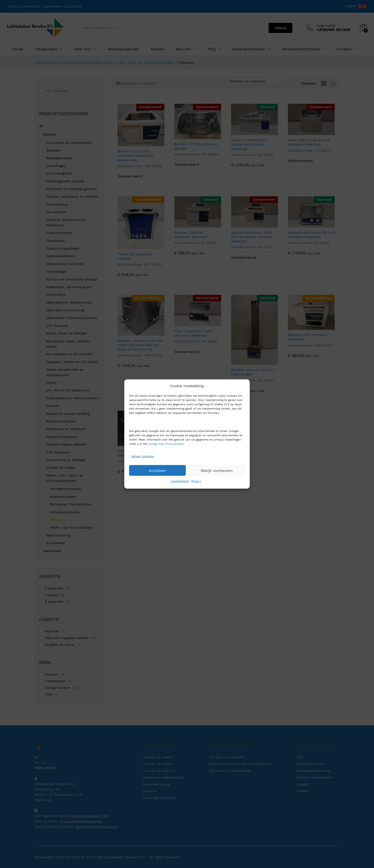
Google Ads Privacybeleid (166, 444)
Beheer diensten (143, 456)
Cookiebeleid (180, 481)
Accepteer (157, 470)
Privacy (196, 481)
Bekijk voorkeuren (217, 470)
